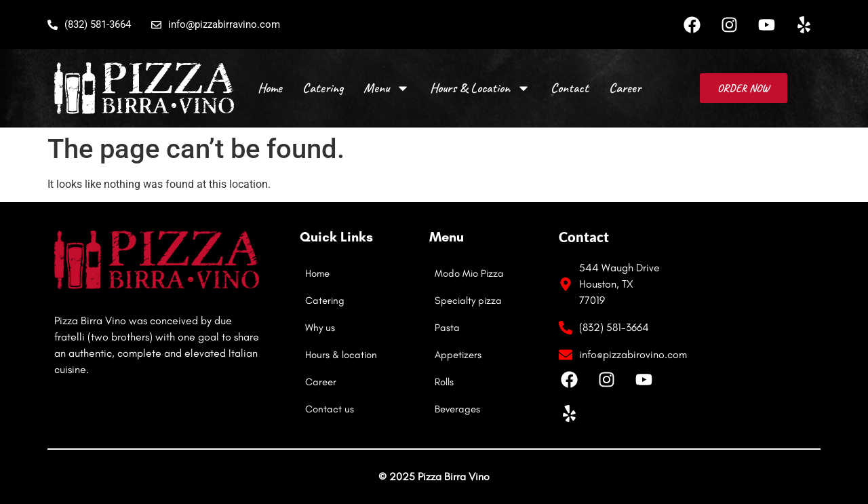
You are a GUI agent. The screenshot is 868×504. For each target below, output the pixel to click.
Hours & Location (480, 88)
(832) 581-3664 (89, 24)
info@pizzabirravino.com (216, 24)
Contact (570, 88)
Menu (387, 88)
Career (625, 88)
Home (270, 88)
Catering (323, 88)
